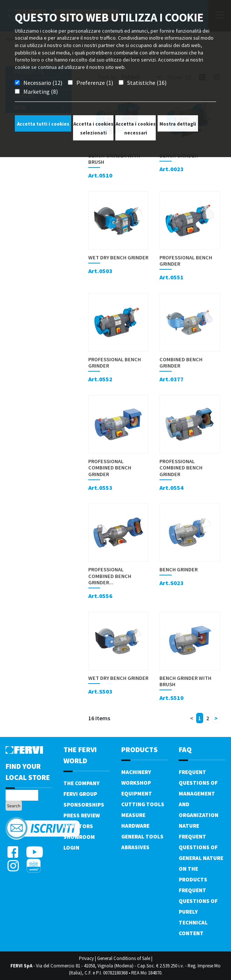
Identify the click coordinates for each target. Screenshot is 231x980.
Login (71, 848)
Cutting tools (143, 804)
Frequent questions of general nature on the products (201, 858)
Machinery (136, 772)
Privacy (86, 958)
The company (81, 783)
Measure (133, 815)
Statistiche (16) (147, 83)
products (139, 749)
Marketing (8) (41, 92)
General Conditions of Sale (124, 958)
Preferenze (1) (95, 83)
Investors (78, 826)
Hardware (135, 826)
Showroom (79, 837)
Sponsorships (84, 805)
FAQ (185, 749)
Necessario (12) (43, 83)
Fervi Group (80, 794)
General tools (142, 836)
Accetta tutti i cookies (43, 124)
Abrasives (135, 847)
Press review (82, 815)
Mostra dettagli (178, 124)
